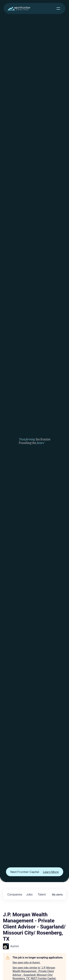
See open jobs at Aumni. (26, 963)
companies (15, 895)
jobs (29, 895)
